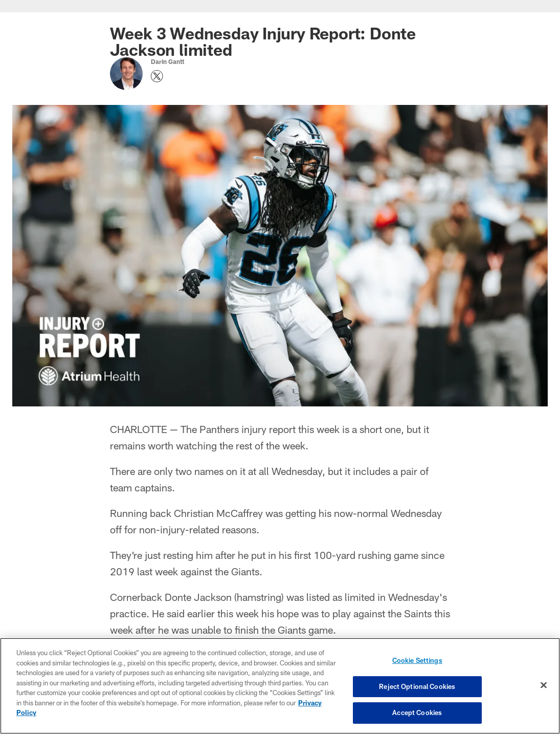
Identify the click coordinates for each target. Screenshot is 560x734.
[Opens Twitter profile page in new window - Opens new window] (157, 76)
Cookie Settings (417, 660)
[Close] (544, 685)
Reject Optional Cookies (417, 686)
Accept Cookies (417, 713)
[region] (280, 686)
